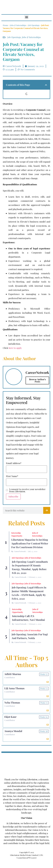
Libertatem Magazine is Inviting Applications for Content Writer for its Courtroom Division (30, 543)
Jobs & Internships (18, 25)
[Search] (47, 510)
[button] (26, 17)
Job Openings (34, 25)
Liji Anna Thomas (14, 688)
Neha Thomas (12, 703)
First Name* (12, 476)
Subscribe (13, 496)
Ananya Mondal (13, 731)
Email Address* (14, 463)
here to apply (15, 348)
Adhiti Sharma (13, 674)
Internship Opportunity (17, 534)
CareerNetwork (20, 551)
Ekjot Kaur (10, 717)
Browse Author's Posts (37, 380)
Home (5, 25)
